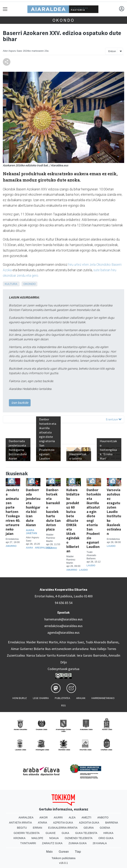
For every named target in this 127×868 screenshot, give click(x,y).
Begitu (22, 828)
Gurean (64, 852)
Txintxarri (28, 843)
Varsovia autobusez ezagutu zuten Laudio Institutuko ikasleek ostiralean (114, 512)
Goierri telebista (27, 833)
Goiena (105, 828)
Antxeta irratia (21, 823)
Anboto (103, 817)
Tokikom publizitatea (63, 858)
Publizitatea (62, 698)
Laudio (83, 570)
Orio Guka (106, 838)
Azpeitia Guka (63, 823)
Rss (63, 705)
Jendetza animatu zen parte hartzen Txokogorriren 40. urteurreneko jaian (13, 512)
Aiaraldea (26, 817)
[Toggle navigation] (5, 9)
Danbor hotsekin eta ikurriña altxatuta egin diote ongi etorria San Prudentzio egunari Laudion (94, 518)
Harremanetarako (103, 698)
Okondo (64, 20)
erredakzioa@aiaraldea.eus (63, 626)
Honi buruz (20, 698)
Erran (38, 828)
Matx (49, 852)
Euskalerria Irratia (63, 828)
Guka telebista (86, 833)
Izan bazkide (20, 403)
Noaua (54, 838)
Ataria (43, 823)
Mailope (37, 838)
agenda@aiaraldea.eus (63, 633)
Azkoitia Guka (89, 823)
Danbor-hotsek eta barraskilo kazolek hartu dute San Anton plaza (53, 509)
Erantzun (114, 419)
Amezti (86, 817)
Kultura (11, 284)
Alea (72, 817)
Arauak (81, 698)
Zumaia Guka (77, 843)
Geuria (89, 828)
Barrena (112, 823)
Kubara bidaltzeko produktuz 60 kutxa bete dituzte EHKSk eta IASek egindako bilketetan (73, 520)
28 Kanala (100, 843)
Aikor (44, 817)
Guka (65, 833)
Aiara (29, 548)
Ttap (78, 852)
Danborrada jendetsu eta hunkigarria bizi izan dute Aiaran (33, 507)
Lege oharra (41, 698)
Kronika (20, 838)
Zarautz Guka (52, 843)
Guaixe (51, 833)
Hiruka (108, 833)
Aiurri (58, 817)
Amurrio (11, 546)
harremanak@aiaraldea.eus (63, 619)
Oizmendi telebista (79, 838)
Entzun (112, 51)
